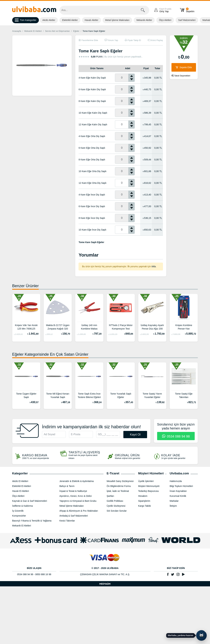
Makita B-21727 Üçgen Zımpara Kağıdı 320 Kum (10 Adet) (58, 327)
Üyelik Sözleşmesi (116, 506)
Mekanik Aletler (144, 20)
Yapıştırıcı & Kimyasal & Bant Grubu (78, 501)
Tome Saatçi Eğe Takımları (184, 395)
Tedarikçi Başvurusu (148, 491)
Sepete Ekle (184, 67)
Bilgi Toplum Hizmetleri (181, 486)
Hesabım (143, 496)
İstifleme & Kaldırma (22, 506)
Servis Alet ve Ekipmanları (57, 31)
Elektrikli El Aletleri (22, 486)
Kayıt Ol (135, 435)
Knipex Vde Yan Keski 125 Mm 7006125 (26, 327)
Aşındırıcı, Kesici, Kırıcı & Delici (76, 496)
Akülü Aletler (49, 20)
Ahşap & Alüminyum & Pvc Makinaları (79, 511)
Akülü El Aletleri (20, 481)
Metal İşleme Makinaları (117, 20)
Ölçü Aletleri (165, 20)
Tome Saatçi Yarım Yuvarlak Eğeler (152, 395)
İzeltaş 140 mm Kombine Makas (89, 327)
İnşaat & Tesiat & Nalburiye (73, 491)
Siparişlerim (144, 501)
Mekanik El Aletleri (33, 31)
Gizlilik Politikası (115, 501)
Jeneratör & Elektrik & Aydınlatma (77, 481)
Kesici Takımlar (67, 521)
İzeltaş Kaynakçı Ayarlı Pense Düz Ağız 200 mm (152, 327)
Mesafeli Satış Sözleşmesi (120, 481)
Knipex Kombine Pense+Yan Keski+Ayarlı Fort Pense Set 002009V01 (184, 327)
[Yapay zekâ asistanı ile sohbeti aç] (201, 635)
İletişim (173, 506)
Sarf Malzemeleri (187, 20)
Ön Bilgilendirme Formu (119, 486)
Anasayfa (17, 31)
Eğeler (76, 31)
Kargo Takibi (145, 506)
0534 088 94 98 (176, 436)
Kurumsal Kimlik (178, 496)
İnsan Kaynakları (178, 491)
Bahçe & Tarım (67, 486)
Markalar (174, 501)
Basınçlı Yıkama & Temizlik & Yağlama (32, 521)
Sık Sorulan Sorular (117, 511)
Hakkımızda (176, 481)
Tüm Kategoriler (26, 20)
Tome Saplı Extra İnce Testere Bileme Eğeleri (89, 395)
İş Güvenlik (18, 511)
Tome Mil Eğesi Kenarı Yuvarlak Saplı (58, 395)
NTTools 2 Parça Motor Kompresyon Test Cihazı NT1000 (121, 327)
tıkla (154, 266)
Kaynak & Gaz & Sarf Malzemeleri (30, 501)
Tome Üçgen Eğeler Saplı (26, 395)
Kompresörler (19, 516)
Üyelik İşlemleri (146, 481)
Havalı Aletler (91, 20)
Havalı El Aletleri (21, 491)
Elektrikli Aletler (70, 20)
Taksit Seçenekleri (181, 76)
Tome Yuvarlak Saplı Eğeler (121, 395)
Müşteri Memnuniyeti (149, 486)
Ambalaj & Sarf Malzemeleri (74, 516)
